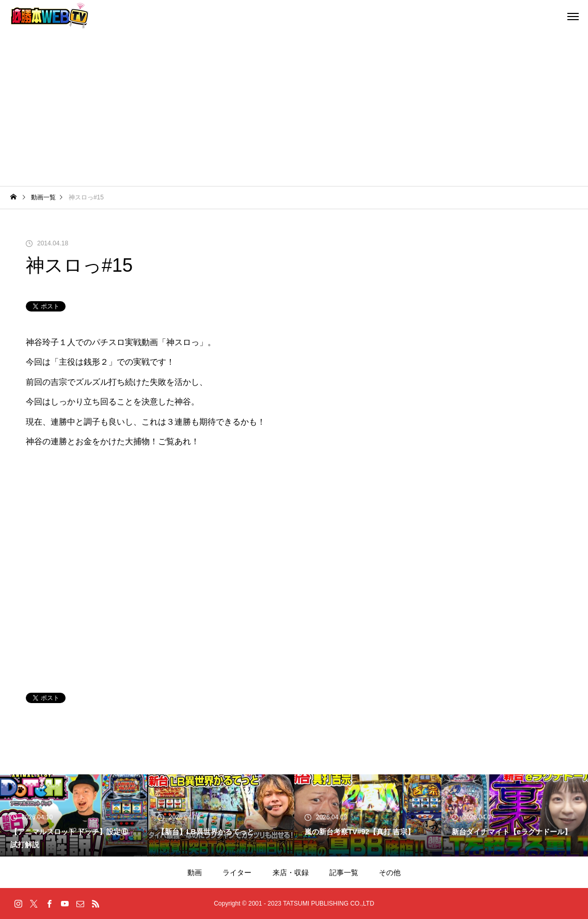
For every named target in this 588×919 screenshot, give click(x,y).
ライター (237, 873)
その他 (390, 873)
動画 (195, 873)
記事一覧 (344, 873)
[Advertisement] (294, 108)
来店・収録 (291, 873)
